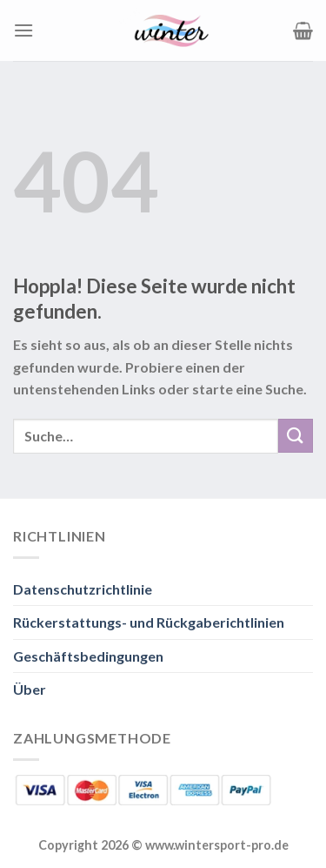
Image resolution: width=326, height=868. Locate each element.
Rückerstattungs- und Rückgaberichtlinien (149, 622)
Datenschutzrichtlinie (83, 589)
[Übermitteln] (296, 436)
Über (30, 689)
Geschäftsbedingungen (88, 656)
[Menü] (23, 30)
